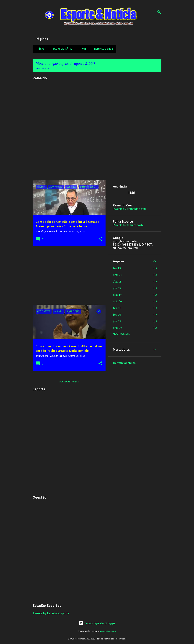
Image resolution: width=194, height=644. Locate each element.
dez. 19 (117, 295)
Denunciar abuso (124, 363)
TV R (82, 49)
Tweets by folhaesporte (128, 225)
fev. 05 (117, 315)
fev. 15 (117, 268)
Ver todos (42, 68)
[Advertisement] (68, 275)
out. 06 (117, 301)
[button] (100, 239)
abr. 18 (117, 282)
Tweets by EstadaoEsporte (51, 613)
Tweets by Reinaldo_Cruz (129, 209)
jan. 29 (117, 288)
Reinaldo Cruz (103, 49)
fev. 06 (117, 308)
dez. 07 (117, 328)
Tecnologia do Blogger (97, 623)
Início (39, 49)
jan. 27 (117, 321)
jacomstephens (108, 631)
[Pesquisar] (159, 12)
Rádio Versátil (61, 49)
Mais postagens (69, 382)
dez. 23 (117, 275)
